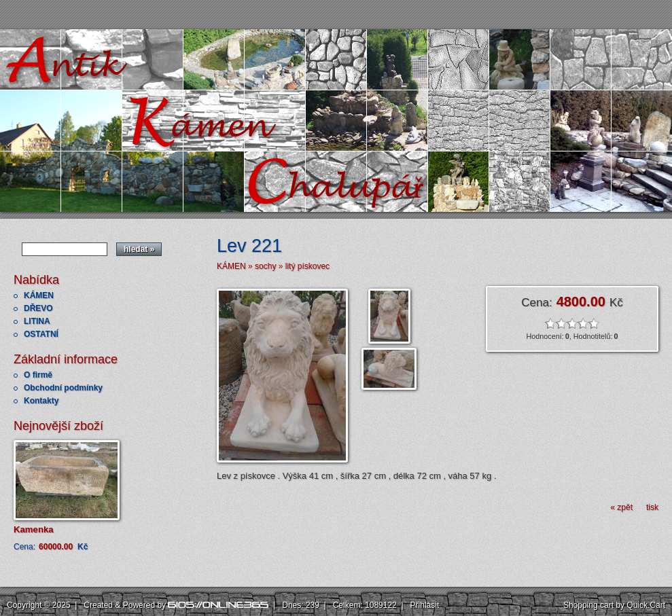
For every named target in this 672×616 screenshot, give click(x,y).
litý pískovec (307, 266)
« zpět (621, 507)
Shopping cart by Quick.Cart (614, 605)
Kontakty (41, 401)
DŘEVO (38, 308)
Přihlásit (425, 605)
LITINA (37, 321)
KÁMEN (39, 295)
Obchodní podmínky (63, 388)
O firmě (38, 375)
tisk (652, 507)
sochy (265, 266)
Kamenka (34, 529)
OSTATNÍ (41, 334)
